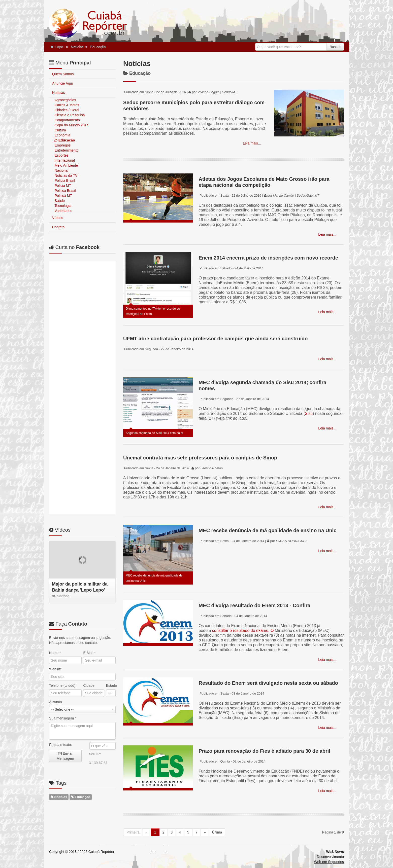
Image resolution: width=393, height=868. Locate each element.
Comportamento (67, 120)
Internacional (64, 160)
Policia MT (62, 186)
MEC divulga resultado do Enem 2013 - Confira (254, 605)
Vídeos (58, 218)
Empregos (62, 145)
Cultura (60, 130)
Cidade (89, 438)
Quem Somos (63, 74)
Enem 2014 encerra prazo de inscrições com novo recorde (268, 258)
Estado (111, 438)
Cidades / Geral (66, 110)
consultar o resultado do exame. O (243, 630)
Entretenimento (66, 150)
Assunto (56, 454)
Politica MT (63, 196)
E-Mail (89, 405)
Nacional (61, 170)
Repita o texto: (60, 497)
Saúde (59, 201)
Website (55, 421)
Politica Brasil (65, 191)
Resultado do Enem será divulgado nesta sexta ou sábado (268, 683)
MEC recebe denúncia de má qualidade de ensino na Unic (267, 530)
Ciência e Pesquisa (69, 115)
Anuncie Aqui (62, 83)
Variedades (63, 211)
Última (217, 832)
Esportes (61, 155)
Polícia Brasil (64, 180)
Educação (98, 47)
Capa (57, 47)
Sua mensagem (63, 470)
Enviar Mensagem (65, 508)
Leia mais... (251, 143)
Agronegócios (65, 100)
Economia (62, 135)
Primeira (133, 832)
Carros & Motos (66, 105)
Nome (55, 405)
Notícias (77, 47)
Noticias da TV (66, 175)
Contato (58, 227)
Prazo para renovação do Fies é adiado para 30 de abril (264, 751)
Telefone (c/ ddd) (62, 438)
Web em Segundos (329, 862)
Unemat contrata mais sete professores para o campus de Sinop (200, 458)
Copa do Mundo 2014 (71, 125)
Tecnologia (62, 206)
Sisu (309, 413)
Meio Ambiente (66, 165)
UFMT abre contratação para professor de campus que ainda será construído (215, 339)
